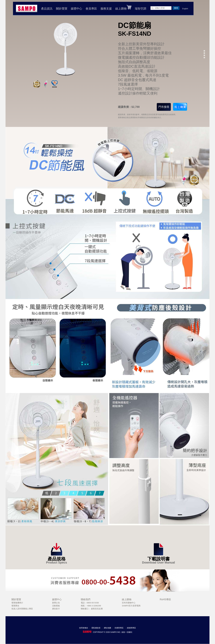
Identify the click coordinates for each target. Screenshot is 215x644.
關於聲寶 (62, 9)
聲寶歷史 (15, 606)
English (185, 9)
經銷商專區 (131, 628)
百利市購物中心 (129, 603)
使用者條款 (84, 628)
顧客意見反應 (97, 609)
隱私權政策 (96, 628)
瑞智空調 (140, 9)
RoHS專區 (165, 599)
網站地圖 (107, 628)
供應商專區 (119, 628)
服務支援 (106, 9)
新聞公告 (56, 603)
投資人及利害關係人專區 (22, 609)
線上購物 (123, 7)
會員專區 (91, 9)
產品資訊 (47, 9)
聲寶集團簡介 (17, 603)
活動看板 (56, 606)
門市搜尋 (164, 107)
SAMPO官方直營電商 (131, 606)
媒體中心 (76, 9)
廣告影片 (56, 609)
